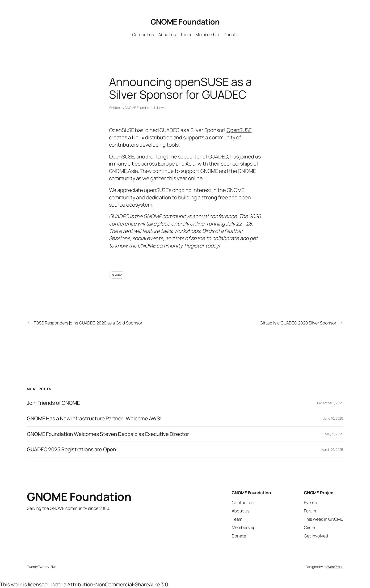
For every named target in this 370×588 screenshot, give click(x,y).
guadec (117, 275)
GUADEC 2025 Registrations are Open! (72, 450)
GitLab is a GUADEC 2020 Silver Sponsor (298, 323)
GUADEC (218, 157)
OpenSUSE (239, 130)
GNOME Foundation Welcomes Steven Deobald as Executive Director (108, 434)
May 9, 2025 (334, 434)
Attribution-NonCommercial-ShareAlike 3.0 (118, 584)
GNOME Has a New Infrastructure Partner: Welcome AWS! (94, 419)
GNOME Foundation (185, 22)
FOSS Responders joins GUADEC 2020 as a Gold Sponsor (88, 323)
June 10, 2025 (333, 418)
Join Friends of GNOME (53, 403)
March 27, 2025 (332, 450)
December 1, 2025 (330, 403)
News (161, 108)
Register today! (202, 246)
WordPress (335, 567)
